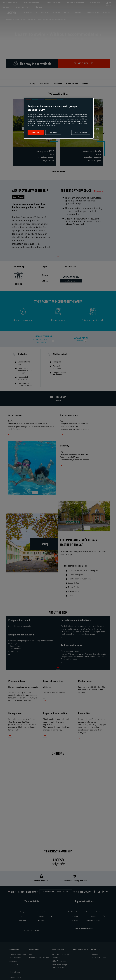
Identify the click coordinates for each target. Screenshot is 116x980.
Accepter (36, 132)
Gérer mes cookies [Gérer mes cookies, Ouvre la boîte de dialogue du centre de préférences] (81, 132)
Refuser (53, 132)
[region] (59, 118)
